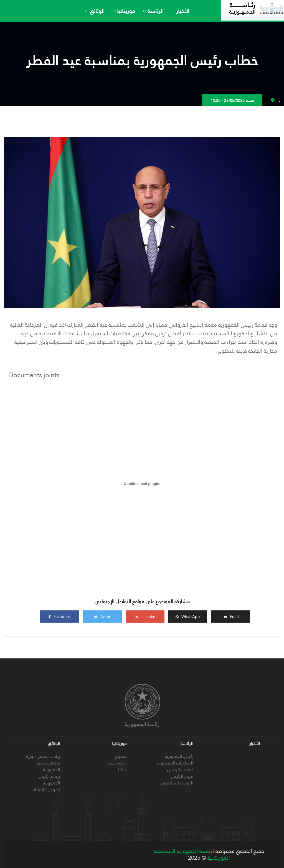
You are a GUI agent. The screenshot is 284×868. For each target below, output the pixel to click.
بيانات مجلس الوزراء (43, 756)
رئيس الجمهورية (179, 756)
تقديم (121, 756)
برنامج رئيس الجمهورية (49, 780)
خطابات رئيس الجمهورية (48, 766)
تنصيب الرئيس (180, 770)
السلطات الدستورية (175, 763)
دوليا (122, 770)
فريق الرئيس (182, 776)
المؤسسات (116, 763)
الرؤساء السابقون (177, 783)
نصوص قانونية (47, 790)
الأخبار (183, 11)
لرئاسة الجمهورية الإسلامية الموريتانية (192, 854)
